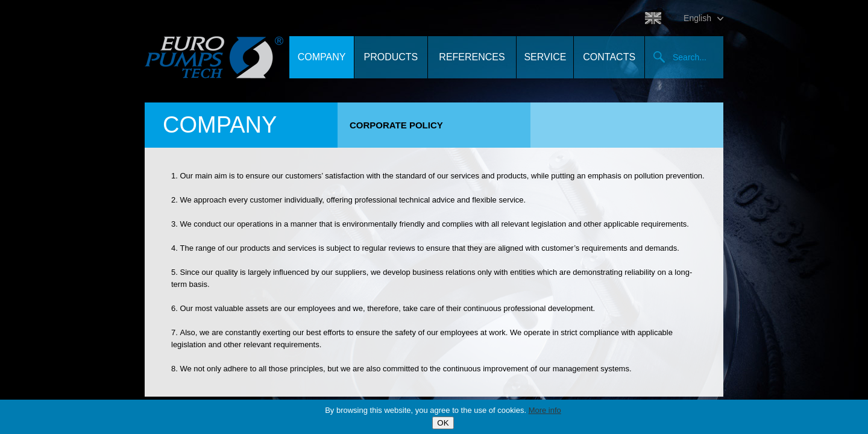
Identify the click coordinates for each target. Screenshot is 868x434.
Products (391, 57)
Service (545, 57)
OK (443, 423)
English (697, 18)
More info (545, 410)
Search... (690, 57)
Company (322, 57)
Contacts (609, 57)
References (472, 57)
